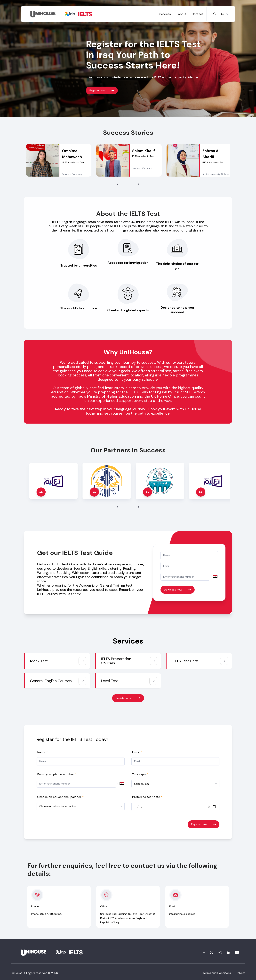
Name (43, 752)
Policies (241, 973)
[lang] (225, 14)
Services (165, 14)
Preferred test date (147, 797)
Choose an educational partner (60, 797)
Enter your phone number (57, 774)
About (182, 14)
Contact (197, 14)
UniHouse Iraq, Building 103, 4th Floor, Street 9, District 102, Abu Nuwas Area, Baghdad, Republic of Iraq (128, 918)
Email (137, 752)
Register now (102, 90)
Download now (178, 590)
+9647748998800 (51, 914)
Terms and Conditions (217, 973)
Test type (140, 774)
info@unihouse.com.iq (182, 914)
